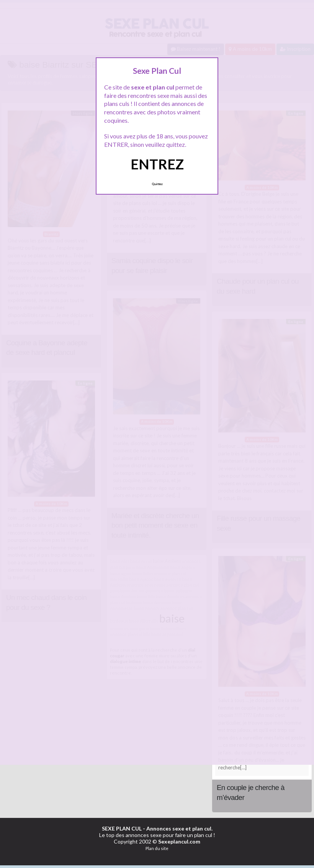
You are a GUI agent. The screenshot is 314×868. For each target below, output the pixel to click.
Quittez (157, 184)
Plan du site (157, 848)
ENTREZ (157, 164)
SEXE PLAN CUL (122, 828)
